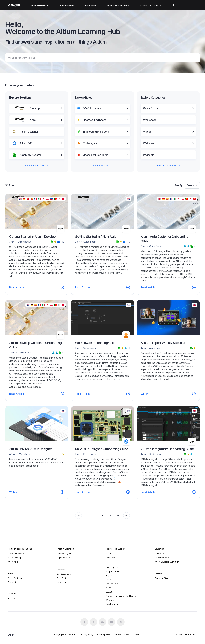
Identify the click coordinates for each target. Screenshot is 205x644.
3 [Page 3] (102, 516)
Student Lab (160, 554)
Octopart (12, 582)
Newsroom (62, 582)
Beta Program (112, 604)
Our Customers (64, 574)
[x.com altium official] (93, 622)
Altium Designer (15, 578)
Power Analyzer (64, 554)
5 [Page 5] (118, 516)
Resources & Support (118, 5)
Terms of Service (122, 635)
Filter (10, 185)
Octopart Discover (40, 5)
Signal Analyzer (64, 558)
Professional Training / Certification (121, 596)
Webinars (110, 600)
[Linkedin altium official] (102, 622)
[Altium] (14, 5)
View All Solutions (37, 165)
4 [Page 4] (110, 516)
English (13, 635)
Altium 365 (12, 598)
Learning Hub (112, 567)
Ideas (108, 588)
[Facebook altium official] (84, 622)
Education (110, 592)
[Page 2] (126, 516)
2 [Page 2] (95, 516)
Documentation (113, 584)
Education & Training (150, 5)
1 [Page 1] (87, 516)
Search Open (173, 5)
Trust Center (62, 578)
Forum (109, 580)
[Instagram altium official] (121, 622)
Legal (136, 635)
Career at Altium (162, 578)
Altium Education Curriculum (167, 562)
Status (109, 554)
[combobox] (192, 185)
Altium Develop (67, 5)
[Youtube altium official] (112, 622)
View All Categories (168, 165)
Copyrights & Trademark (65, 635)
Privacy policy (87, 635)
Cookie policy (104, 635)
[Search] (102, 58)
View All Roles (102, 165)
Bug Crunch (111, 576)
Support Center (113, 571)
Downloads (111, 558)
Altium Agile (90, 5)
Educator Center (162, 558)
